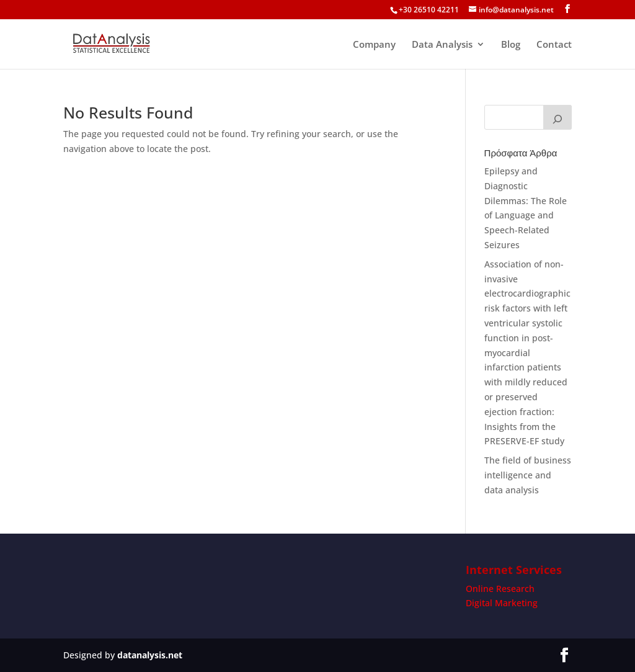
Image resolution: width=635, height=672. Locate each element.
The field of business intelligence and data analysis (528, 475)
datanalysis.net (150, 655)
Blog (511, 45)
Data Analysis (442, 45)
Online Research (500, 589)
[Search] (557, 117)
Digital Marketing (502, 603)
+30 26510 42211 (429, 10)
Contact (554, 45)
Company (374, 45)
